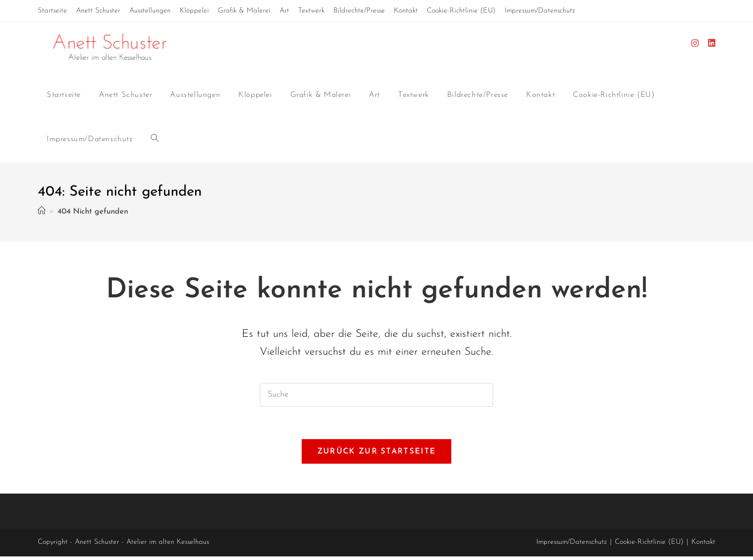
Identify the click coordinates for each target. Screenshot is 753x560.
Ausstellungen (150, 11)
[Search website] (155, 139)
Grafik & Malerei (244, 11)
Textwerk (311, 11)
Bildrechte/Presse (359, 11)
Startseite (52, 11)
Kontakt (406, 11)
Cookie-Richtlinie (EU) (461, 11)
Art (284, 11)
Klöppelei (194, 11)
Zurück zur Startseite (376, 455)
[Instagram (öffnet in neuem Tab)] (695, 44)
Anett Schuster (98, 11)
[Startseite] (42, 212)
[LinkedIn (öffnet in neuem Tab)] (712, 44)
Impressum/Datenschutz (540, 11)
